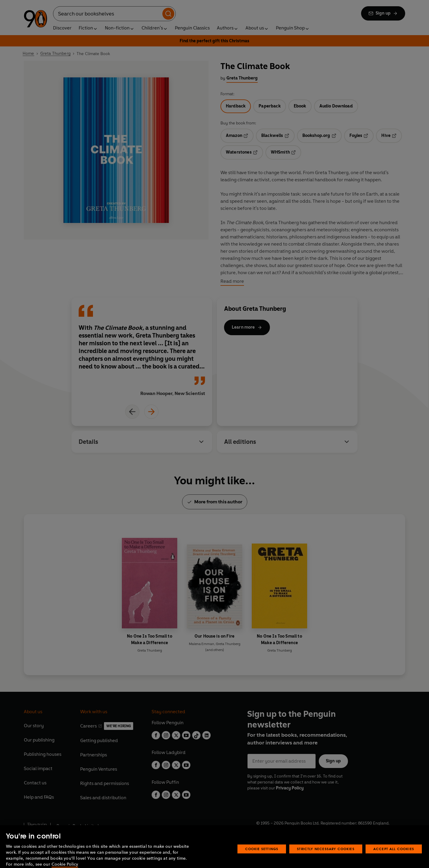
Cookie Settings (262, 859)
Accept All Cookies (394, 859)
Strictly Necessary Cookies (326, 859)
